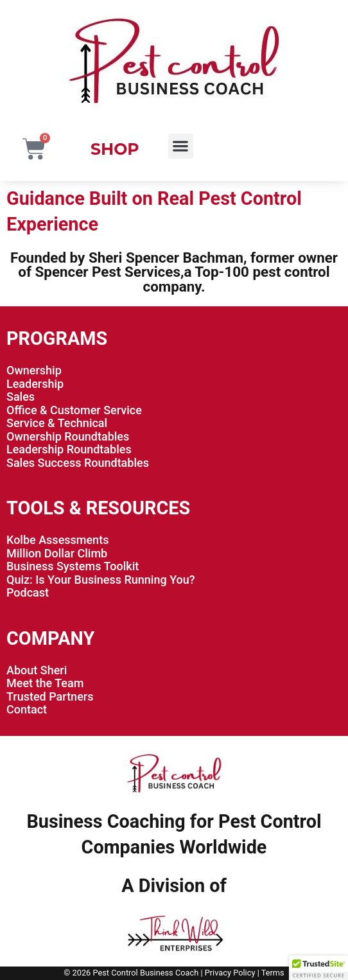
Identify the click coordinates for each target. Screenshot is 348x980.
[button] (181, 146)
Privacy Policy (230, 973)
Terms (273, 973)
